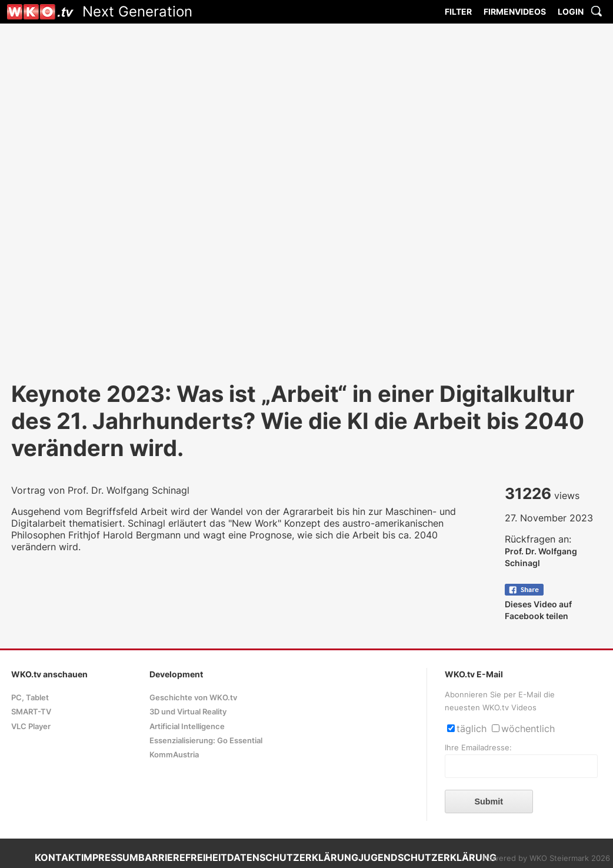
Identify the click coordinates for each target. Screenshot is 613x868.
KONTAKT (58, 857)
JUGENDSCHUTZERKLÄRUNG (427, 857)
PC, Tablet (30, 698)
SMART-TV (31, 712)
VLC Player (31, 726)
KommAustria (174, 755)
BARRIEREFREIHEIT (183, 857)
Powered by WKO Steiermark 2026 (547, 858)
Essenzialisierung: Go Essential (206, 741)
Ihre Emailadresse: (478, 748)
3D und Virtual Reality (188, 712)
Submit (489, 802)
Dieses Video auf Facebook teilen (538, 604)
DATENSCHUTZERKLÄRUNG (293, 857)
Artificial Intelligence (187, 726)
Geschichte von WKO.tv (193, 698)
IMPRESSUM (110, 857)
